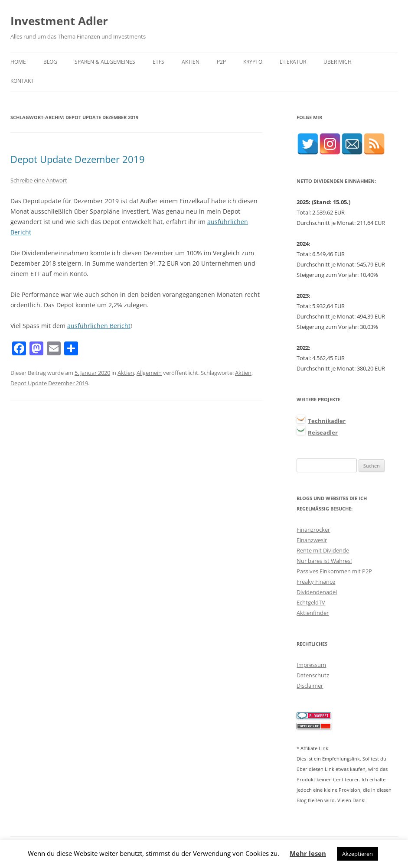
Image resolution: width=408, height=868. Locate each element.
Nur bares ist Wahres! (324, 561)
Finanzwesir (312, 540)
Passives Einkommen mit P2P (334, 571)
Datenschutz (313, 675)
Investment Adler (59, 21)
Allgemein (149, 373)
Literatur (293, 62)
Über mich (338, 62)
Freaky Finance (316, 582)
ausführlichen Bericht (99, 326)
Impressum (311, 665)
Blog (50, 62)
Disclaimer (310, 686)
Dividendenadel (317, 592)
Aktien (191, 62)
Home (18, 62)
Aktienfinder (313, 613)
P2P (221, 62)
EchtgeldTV (311, 602)
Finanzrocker (313, 530)
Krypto (253, 62)
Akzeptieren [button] (357, 854)
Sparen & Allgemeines (105, 62)
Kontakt (22, 81)
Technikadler (327, 421)
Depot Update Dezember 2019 (78, 159)
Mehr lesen (308, 853)
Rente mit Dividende (323, 550)
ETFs (158, 62)
